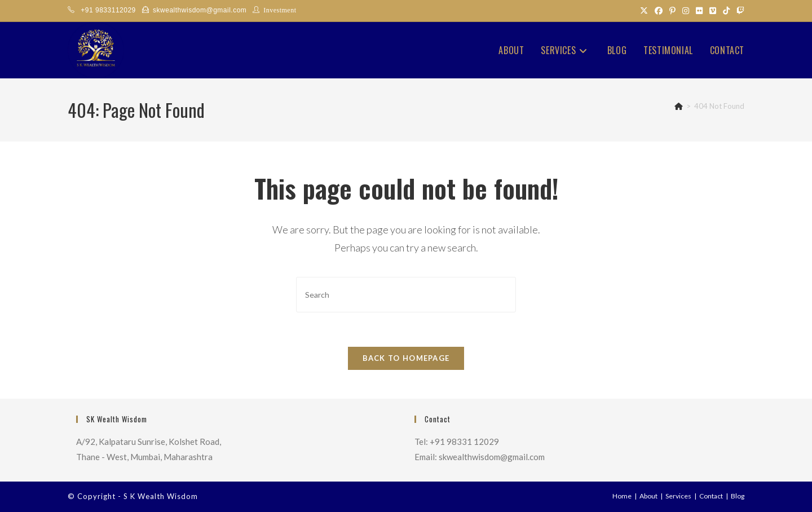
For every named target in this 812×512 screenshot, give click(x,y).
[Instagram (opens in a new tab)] (686, 11)
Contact (711, 496)
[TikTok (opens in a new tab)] (726, 11)
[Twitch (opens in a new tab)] (739, 11)
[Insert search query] (406, 295)
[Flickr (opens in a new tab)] (699, 11)
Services (678, 496)
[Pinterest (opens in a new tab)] (672, 11)
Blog (738, 496)
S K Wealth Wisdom (161, 496)
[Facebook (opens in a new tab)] (659, 11)
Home (622, 496)
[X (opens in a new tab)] (644, 11)
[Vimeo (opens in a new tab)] (713, 11)
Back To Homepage (406, 358)
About (648, 496)
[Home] (679, 106)
